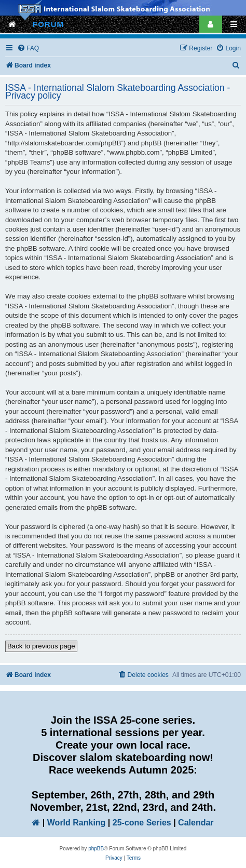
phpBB (96, 849)
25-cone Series (142, 823)
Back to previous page (41, 646)
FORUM (48, 24)
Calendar (196, 823)
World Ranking (77, 823)
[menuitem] (28, 49)
